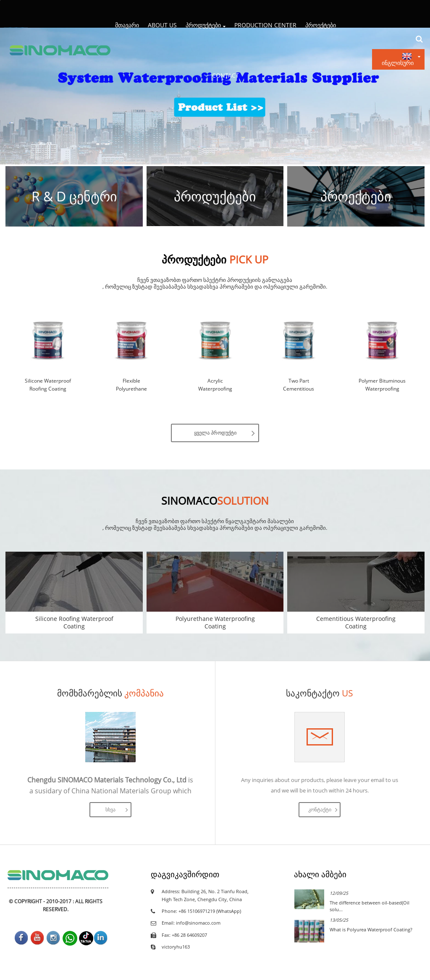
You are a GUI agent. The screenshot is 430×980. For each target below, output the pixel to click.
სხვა (110, 809)
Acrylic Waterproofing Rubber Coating (215, 385)
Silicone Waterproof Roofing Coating (48, 385)
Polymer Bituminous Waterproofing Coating (382, 385)
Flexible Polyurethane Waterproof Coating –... (131, 385)
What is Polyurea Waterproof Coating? (371, 929)
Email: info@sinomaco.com (191, 923)
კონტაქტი (320, 809)
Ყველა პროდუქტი (215, 433)
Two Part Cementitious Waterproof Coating (299, 385)
